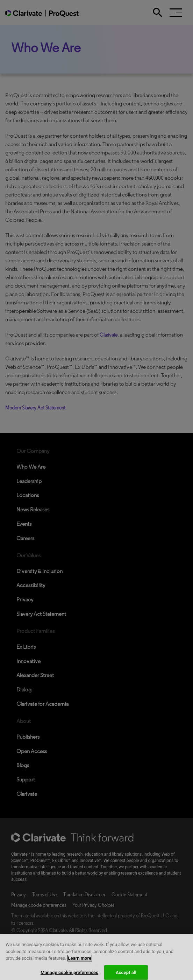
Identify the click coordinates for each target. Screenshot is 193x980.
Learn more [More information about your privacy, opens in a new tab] (80, 963)
